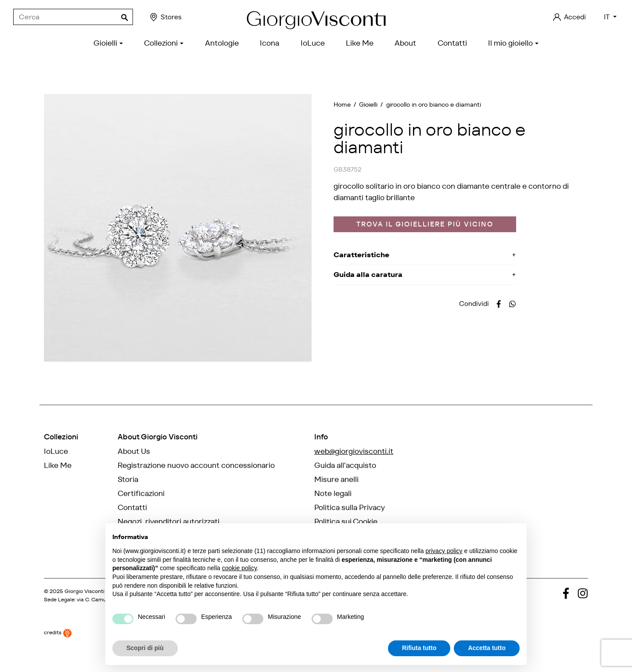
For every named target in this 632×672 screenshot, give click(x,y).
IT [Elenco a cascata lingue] (608, 17)
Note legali (333, 493)
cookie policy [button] (239, 568)
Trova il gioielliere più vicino (425, 224)
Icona (54, 493)
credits (58, 654)
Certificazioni (141, 493)
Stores (165, 17)
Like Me (58, 465)
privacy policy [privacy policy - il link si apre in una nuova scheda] (444, 551)
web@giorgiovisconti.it (354, 451)
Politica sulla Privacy (350, 507)
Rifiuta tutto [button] (419, 648)
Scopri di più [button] (145, 648)
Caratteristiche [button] (361, 255)
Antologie (61, 479)
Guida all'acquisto (345, 465)
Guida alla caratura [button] (368, 275)
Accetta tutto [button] (487, 648)
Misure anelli (336, 479)
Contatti (132, 507)
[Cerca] (73, 17)
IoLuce (56, 451)
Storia (128, 479)
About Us (134, 451)
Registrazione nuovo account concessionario (196, 465)
